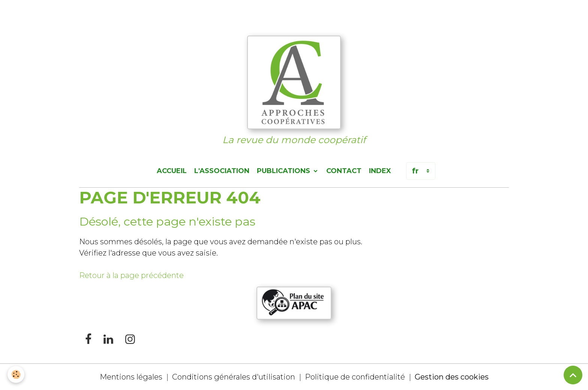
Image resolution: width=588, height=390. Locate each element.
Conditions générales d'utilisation (234, 377)
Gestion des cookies (452, 377)
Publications (284, 171)
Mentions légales (131, 377)
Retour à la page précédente (131, 275)
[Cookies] (16, 374)
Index (380, 171)
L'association (222, 171)
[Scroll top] (573, 375)
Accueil (172, 171)
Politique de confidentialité (355, 377)
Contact (344, 171)
